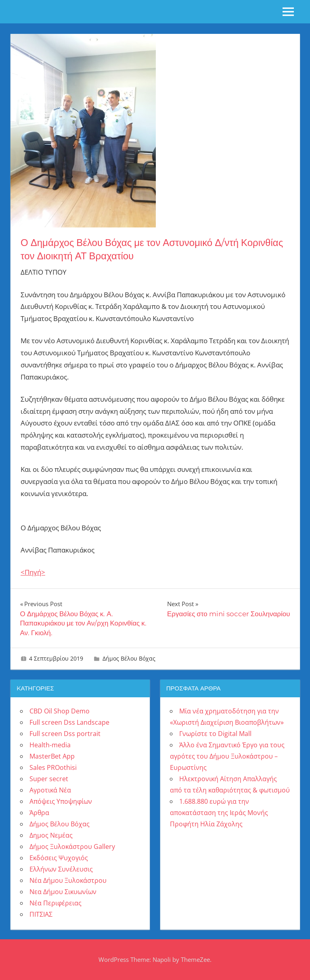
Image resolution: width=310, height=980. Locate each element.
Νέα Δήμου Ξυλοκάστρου (68, 880)
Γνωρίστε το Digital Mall (215, 734)
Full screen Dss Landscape (69, 722)
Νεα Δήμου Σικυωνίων (63, 892)
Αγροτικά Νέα (50, 790)
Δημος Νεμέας (51, 835)
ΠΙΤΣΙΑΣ (41, 914)
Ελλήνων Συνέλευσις (61, 869)
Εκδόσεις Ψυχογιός (59, 858)
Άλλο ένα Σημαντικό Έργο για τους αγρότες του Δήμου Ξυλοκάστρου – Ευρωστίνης (227, 756)
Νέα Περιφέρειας (56, 903)
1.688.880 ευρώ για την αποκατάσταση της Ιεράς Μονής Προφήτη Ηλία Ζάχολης (219, 813)
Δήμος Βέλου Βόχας (129, 658)
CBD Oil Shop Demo (60, 711)
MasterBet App (52, 756)
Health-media (50, 745)
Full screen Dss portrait (65, 734)
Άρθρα (39, 813)
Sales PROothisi (53, 767)
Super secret (49, 779)
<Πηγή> (33, 572)
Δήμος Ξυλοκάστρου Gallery (72, 847)
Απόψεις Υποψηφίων (61, 801)
